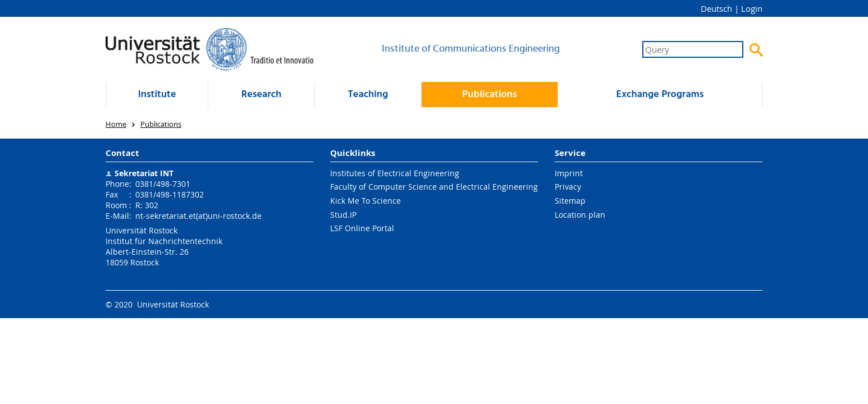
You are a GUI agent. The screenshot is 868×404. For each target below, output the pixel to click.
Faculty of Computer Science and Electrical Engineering (434, 187)
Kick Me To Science (366, 201)
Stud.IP (343, 215)
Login (752, 8)
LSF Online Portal (362, 228)
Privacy (568, 187)
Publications (489, 95)
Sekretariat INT (144, 173)
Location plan (580, 215)
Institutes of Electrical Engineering (395, 173)
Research (261, 95)
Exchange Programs (660, 95)
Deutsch (716, 8)
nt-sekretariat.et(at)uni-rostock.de (198, 216)
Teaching (368, 95)
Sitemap (570, 201)
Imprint (569, 173)
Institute (157, 95)
